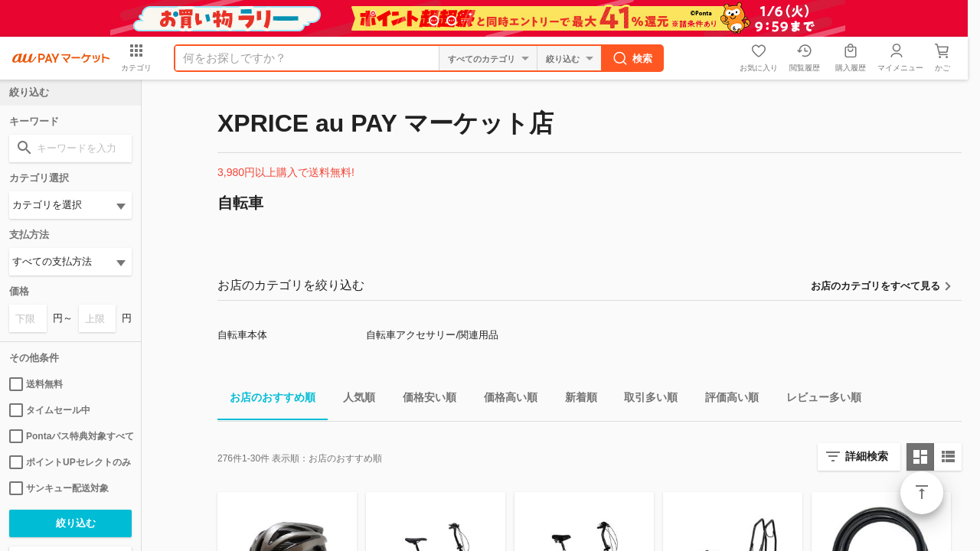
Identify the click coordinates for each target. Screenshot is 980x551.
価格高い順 (505, 400)
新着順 (575, 400)
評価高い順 (726, 400)
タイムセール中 (50, 410)
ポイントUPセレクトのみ (70, 462)
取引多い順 (645, 400)
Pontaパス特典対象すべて (70, 436)
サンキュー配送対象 (59, 488)
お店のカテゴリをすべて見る (875, 286)
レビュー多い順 (818, 400)
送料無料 (36, 384)
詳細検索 (867, 456)
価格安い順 (423, 400)
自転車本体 (242, 335)
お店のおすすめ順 (266, 400)
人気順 (353, 400)
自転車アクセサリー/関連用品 (432, 335)
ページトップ (922, 493)
